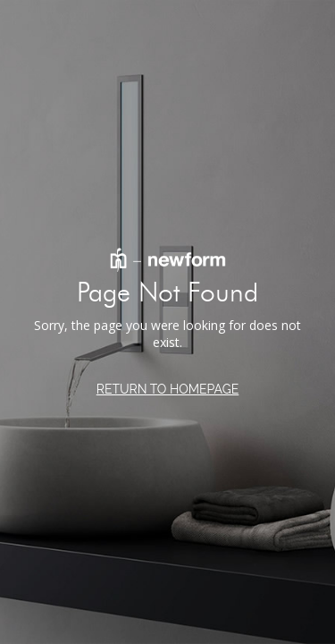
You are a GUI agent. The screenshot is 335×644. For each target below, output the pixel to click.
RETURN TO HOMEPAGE (168, 389)
